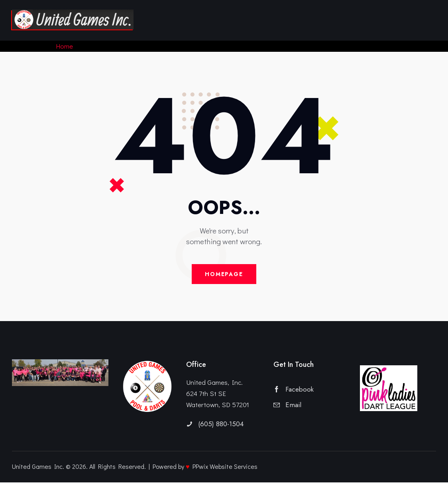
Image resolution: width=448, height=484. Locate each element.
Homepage (224, 275)
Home (65, 46)
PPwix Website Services (225, 468)
